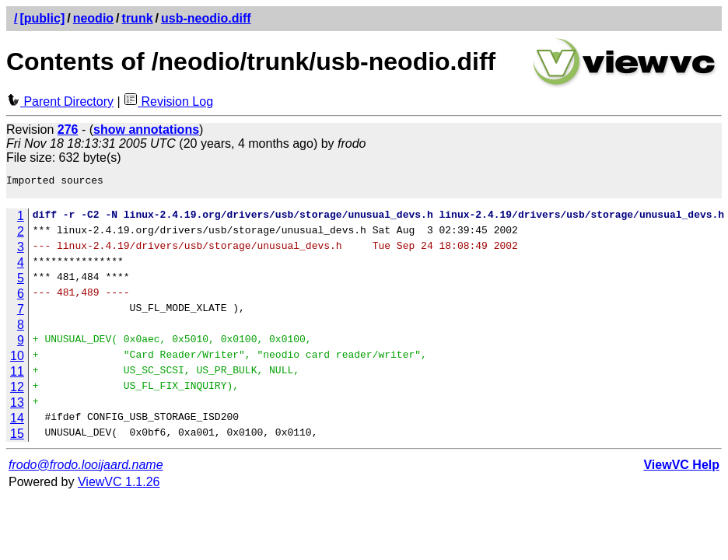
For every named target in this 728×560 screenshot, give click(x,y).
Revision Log (168, 101)
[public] (42, 18)
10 (17, 360)
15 (17, 438)
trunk (138, 18)
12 (17, 392)
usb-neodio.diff (206, 18)
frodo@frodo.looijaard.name (86, 469)
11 (17, 376)
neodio (93, 18)
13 (17, 407)
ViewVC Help (681, 469)
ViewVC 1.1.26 (119, 486)
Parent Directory (60, 101)
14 (17, 423)
